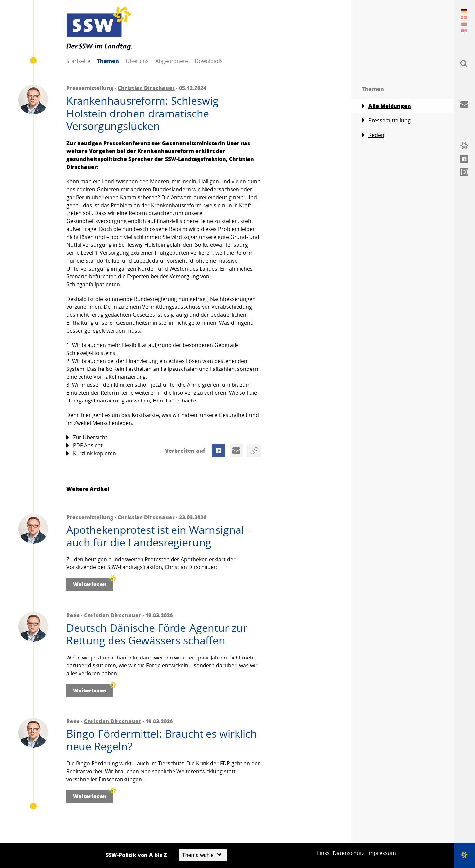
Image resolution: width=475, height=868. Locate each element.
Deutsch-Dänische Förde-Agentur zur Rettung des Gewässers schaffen (157, 634)
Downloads (209, 61)
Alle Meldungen (386, 106)
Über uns (137, 61)
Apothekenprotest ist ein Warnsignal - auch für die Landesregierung (158, 536)
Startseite (78, 61)
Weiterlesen (93, 583)
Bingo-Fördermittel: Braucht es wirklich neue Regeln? (162, 740)
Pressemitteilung (386, 121)
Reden (373, 135)
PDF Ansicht (84, 446)
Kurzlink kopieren (91, 453)
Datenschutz (348, 853)
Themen (108, 61)
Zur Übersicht (87, 438)
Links (323, 853)
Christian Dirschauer (146, 88)
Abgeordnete (172, 61)
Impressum (382, 853)
